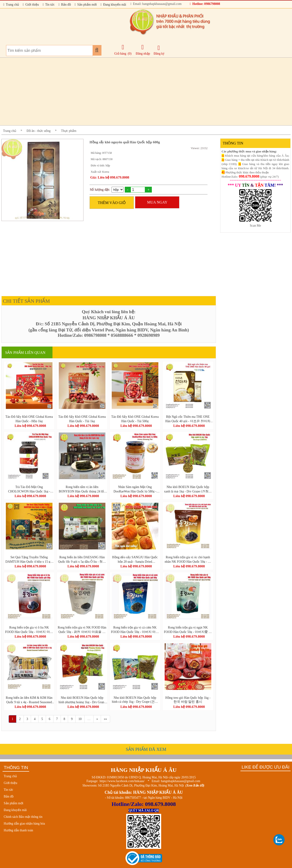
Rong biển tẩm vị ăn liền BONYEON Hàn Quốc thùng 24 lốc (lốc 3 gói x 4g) (82, 489)
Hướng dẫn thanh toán (18, 830)
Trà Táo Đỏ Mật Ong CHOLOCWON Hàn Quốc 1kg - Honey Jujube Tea (29, 489)
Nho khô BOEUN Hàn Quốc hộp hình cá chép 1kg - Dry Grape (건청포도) (135, 700)
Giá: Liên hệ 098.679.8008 (110, 177)
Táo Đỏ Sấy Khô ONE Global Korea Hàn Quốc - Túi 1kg (82, 419)
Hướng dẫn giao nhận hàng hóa (24, 824)
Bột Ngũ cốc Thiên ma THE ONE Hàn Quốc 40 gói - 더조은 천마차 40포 (188, 419)
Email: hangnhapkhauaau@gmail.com (156, 4)
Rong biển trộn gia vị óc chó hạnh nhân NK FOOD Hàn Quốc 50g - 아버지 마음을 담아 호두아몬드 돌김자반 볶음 (188, 559)
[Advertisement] (141, 91)
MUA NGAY (157, 202)
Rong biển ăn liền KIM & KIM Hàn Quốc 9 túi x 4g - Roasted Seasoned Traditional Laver (29, 700)
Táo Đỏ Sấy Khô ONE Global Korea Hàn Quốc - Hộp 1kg (29, 419)
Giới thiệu (31, 5)
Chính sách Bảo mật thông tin (23, 817)
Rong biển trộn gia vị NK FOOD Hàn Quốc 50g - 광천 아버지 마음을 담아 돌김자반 (82, 629)
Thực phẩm (69, 131)
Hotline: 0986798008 (205, 4)
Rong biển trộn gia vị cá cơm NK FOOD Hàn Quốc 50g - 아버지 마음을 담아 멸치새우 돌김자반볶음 (135, 629)
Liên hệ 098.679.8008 (30, 426)
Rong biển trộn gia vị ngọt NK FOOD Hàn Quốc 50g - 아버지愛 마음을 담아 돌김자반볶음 (188, 629)
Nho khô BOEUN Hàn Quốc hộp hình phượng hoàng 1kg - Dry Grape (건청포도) (82, 700)
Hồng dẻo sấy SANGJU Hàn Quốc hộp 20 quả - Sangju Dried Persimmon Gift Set (135, 559)
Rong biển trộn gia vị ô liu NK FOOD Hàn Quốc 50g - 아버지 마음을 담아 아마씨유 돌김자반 (29, 629)
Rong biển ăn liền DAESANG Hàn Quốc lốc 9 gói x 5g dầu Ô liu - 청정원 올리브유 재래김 (82, 559)
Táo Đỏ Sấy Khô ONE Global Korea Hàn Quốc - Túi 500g (135, 419)
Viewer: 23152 (199, 148)
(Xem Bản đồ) (195, 785)
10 (80, 719)
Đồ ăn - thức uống (39, 131)
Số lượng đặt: (100, 190)
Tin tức (49, 5)
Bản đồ (64, 5)
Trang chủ (11, 5)
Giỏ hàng (120, 54)
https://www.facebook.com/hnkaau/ (122, 781)
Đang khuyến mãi (113, 5)
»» (105, 719)
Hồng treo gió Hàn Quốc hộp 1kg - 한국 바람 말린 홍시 (188, 700)
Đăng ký (159, 50)
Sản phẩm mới (86, 5)
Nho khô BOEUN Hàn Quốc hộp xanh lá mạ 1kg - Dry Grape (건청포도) (188, 489)
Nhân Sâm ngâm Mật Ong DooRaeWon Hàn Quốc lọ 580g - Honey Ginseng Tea (135, 489)
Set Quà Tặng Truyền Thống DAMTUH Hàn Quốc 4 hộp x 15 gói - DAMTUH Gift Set (29, 559)
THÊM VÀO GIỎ (112, 203)
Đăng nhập (143, 50)
